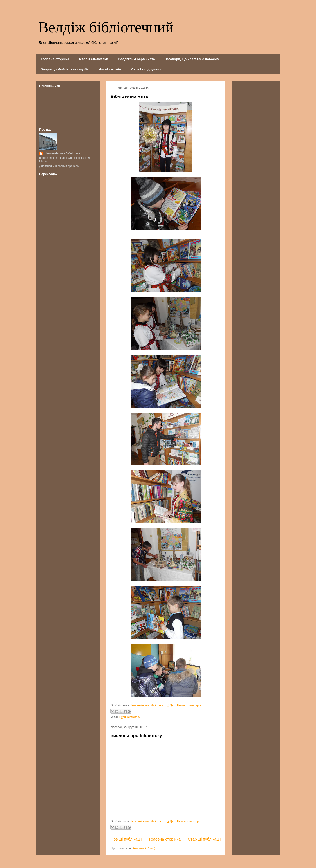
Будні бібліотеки (130, 717)
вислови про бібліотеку (136, 736)
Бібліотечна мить (129, 96)
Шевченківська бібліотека (62, 153)
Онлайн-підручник (146, 69)
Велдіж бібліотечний (106, 28)
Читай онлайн (110, 69)
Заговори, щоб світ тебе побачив (192, 59)
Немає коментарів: (189, 705)
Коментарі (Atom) (144, 848)
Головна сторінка (55, 59)
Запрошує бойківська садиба (65, 69)
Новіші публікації (126, 839)
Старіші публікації (204, 839)
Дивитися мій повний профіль (59, 166)
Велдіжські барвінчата (136, 59)
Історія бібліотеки (93, 59)
